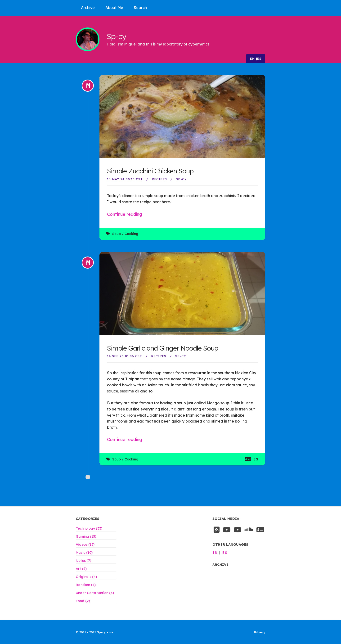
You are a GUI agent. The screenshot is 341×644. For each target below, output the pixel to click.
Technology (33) (89, 528)
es (259, 59)
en (252, 59)
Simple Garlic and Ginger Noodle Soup (163, 348)
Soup (117, 234)
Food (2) (83, 601)
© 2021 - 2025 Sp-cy (91, 632)
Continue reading (125, 214)
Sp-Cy (181, 179)
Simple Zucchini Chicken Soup (150, 171)
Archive (88, 8)
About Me (114, 8)
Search (140, 8)
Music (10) (84, 553)
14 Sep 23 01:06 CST (125, 356)
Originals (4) (86, 577)
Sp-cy (116, 36)
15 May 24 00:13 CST (125, 179)
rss (111, 632)
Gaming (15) (86, 536)
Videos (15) (85, 545)
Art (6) (81, 569)
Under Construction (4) (95, 593)
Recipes (159, 179)
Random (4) (86, 585)
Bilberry (260, 632)
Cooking (131, 234)
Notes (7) (83, 561)
